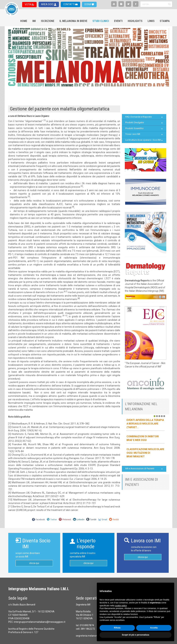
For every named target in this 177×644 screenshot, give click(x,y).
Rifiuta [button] (117, 628)
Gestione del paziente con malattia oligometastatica (60, 109)
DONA (88, 4)
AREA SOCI (48, 4)
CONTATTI (69, 4)
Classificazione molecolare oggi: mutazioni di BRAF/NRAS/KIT (145, 453)
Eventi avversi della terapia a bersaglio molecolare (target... (145, 424)
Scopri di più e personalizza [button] (136, 635)
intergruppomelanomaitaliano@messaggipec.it (40, 622)
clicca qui (34, 563)
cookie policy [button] (121, 606)
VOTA (28, 4)
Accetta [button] (154, 628)
